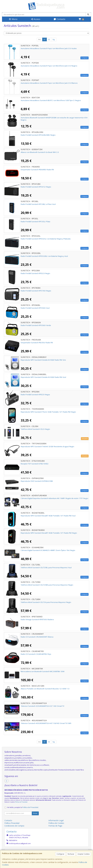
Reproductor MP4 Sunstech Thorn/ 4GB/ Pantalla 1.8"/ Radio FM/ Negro (48, 412)
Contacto (59, 19)
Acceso (35, 19)
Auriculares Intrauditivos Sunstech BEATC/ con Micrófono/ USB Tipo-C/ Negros (51, 100)
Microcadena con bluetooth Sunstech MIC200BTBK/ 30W (43, 671)
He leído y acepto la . (23, 807)
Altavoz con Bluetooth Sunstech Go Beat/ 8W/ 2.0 (40, 152)
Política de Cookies (56, 823)
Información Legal (56, 820)
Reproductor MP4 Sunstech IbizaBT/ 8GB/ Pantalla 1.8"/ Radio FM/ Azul (48, 516)
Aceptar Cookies (84, 854)
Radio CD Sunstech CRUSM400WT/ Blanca (37, 637)
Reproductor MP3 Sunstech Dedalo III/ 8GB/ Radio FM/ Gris (43, 360)
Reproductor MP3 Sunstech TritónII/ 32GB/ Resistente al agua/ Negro (47, 446)
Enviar (35, 813)
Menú (13, 19)
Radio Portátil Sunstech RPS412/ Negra (36, 187)
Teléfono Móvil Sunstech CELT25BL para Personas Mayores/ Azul (46, 568)
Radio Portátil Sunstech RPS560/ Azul (35, 308)
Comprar (84, 58)
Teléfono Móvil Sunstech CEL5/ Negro (35, 429)
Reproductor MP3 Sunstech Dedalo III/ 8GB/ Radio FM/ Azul (43, 377)
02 (49, 39)
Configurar (60, 854)
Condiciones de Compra (14, 826)
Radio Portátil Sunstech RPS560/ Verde (36, 325)
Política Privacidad (12, 823)
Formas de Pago (55, 826)
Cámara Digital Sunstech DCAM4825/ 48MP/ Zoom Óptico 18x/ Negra (48, 550)
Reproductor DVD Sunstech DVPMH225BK (37, 481)
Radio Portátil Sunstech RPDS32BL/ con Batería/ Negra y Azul (44, 256)
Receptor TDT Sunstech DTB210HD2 (35, 464)
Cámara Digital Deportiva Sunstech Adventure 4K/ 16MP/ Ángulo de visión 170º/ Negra (54, 498)
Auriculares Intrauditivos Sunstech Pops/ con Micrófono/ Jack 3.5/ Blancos (49, 83)
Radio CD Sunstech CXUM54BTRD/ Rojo (36, 654)
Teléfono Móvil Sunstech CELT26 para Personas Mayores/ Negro (46, 602)
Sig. (54, 39)
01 (45, 39)
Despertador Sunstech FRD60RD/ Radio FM (37, 170)
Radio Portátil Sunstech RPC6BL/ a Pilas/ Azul (38, 204)
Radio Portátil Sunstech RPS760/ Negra (36, 291)
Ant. (40, 39)
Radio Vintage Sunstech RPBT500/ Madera (37, 619)
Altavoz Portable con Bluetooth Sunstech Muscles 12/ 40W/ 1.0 (45, 689)
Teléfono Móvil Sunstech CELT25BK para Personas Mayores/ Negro (47, 585)
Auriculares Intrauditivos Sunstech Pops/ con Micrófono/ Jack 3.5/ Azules (49, 48)
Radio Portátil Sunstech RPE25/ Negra (35, 395)
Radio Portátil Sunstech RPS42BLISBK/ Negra (38, 135)
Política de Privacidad (21, 802)
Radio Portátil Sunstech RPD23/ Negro (35, 273)
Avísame (85, 439)
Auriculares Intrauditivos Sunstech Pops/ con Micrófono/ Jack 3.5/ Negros (49, 66)
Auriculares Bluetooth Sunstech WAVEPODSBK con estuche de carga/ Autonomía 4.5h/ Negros (54, 119)
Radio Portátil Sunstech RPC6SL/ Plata (35, 222)
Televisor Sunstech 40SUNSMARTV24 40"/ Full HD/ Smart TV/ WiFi (46, 723)
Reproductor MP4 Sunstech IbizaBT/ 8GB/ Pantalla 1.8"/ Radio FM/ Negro (49, 533)
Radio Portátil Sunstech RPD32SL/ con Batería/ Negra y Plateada (46, 239)
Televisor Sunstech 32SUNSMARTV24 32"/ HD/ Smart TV (42, 706)
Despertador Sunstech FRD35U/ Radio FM (37, 343)
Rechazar (71, 854)
